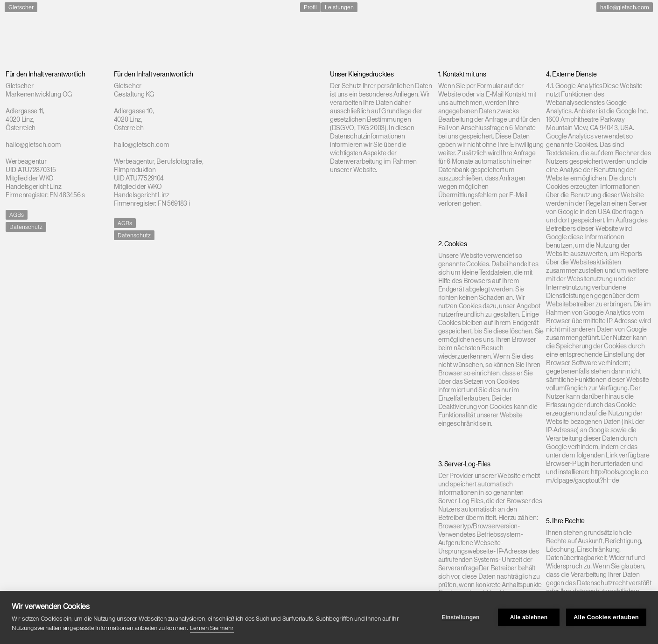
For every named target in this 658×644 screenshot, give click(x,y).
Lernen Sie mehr (212, 628)
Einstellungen (460, 617)
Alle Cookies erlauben (606, 617)
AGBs (17, 215)
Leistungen (339, 7)
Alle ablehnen (529, 617)
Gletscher (21, 7)
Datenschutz (26, 227)
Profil (310, 7)
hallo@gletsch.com (625, 7)
